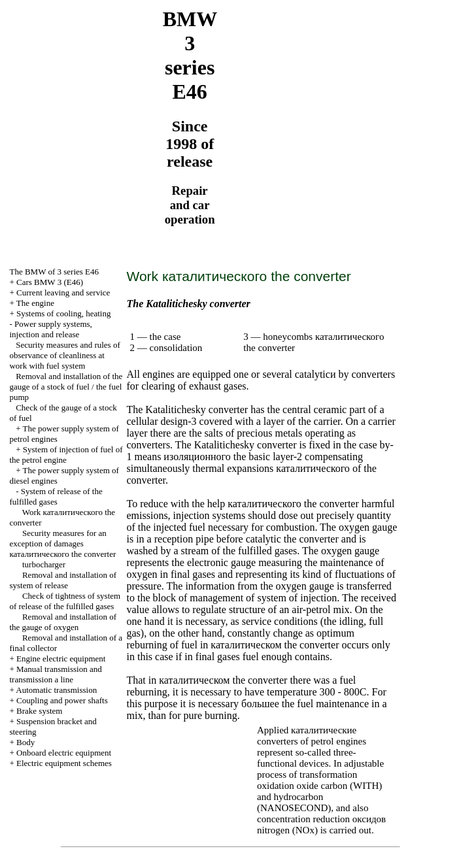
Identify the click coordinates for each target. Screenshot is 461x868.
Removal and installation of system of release (63, 580)
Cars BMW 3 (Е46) (50, 282)
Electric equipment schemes (64, 763)
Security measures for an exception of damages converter (62, 543)
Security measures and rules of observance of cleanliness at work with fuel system (64, 355)
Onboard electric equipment (64, 753)
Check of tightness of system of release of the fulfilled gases (65, 601)
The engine (35, 303)
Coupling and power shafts (62, 700)
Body (26, 742)
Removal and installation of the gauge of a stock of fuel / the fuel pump (66, 387)
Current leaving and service (63, 292)
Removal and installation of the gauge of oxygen (63, 622)
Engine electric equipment (61, 659)
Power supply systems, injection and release (50, 329)
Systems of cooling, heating (63, 313)
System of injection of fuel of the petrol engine (66, 455)
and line (55, 674)
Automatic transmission (56, 690)
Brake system (39, 711)
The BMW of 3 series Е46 (54, 272)
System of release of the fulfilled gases (56, 496)
